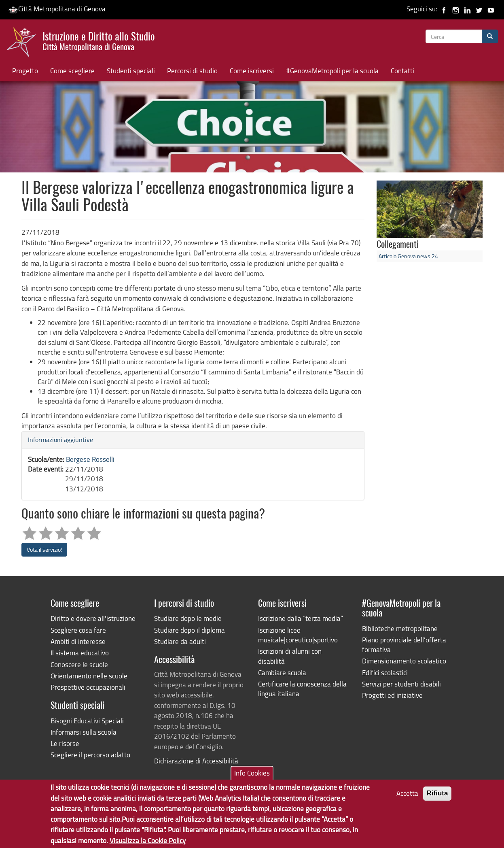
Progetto (25, 71)
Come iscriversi (252, 71)
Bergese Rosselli (90, 459)
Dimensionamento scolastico (404, 661)
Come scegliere (72, 71)
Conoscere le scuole (79, 664)
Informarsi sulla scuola (84, 732)
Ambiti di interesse (78, 641)
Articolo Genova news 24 (408, 256)
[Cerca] (490, 36)
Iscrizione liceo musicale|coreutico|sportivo (298, 635)
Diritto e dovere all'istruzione (93, 618)
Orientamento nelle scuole (89, 676)
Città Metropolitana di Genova (57, 9)
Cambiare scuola (282, 673)
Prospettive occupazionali (88, 687)
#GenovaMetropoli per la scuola (332, 71)
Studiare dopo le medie (188, 618)
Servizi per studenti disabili (401, 684)
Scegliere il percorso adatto (90, 755)
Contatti (402, 71)
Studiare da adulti (180, 641)
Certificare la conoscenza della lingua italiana (302, 689)
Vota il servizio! (44, 549)
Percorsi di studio (192, 71)
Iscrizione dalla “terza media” (301, 618)
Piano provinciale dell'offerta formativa (404, 645)
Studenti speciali (131, 71)
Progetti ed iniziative (392, 695)
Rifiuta (437, 798)
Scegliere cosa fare (78, 630)
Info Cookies (252, 777)
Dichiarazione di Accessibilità (196, 761)
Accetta (407, 798)
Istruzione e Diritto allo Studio (99, 40)
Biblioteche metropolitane (400, 628)
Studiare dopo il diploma (190, 630)
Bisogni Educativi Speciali (87, 721)
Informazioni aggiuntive (60, 440)
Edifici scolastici (385, 673)
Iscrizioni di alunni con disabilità (290, 656)
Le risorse (65, 743)
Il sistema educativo (80, 653)
